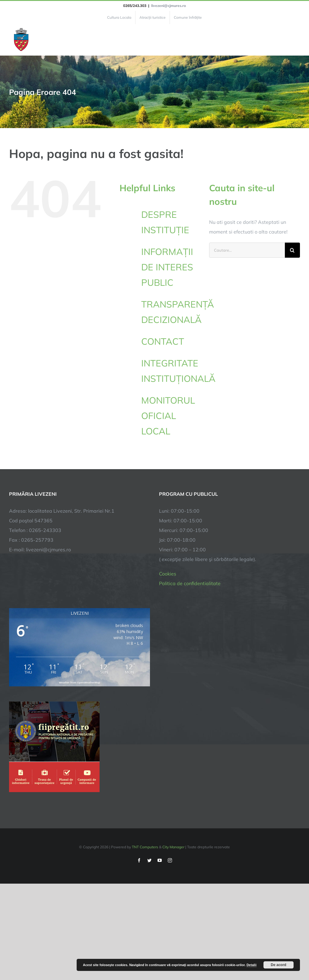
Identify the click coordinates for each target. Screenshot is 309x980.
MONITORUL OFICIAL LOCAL (168, 416)
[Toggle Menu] (296, 40)
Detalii (252, 965)
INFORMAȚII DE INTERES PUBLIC (167, 267)
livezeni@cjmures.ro (169, 6)
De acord (278, 965)
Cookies (168, 574)
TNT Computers (145, 847)
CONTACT (163, 341)
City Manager (173, 847)
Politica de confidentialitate (190, 583)
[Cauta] (292, 250)
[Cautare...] (247, 250)
